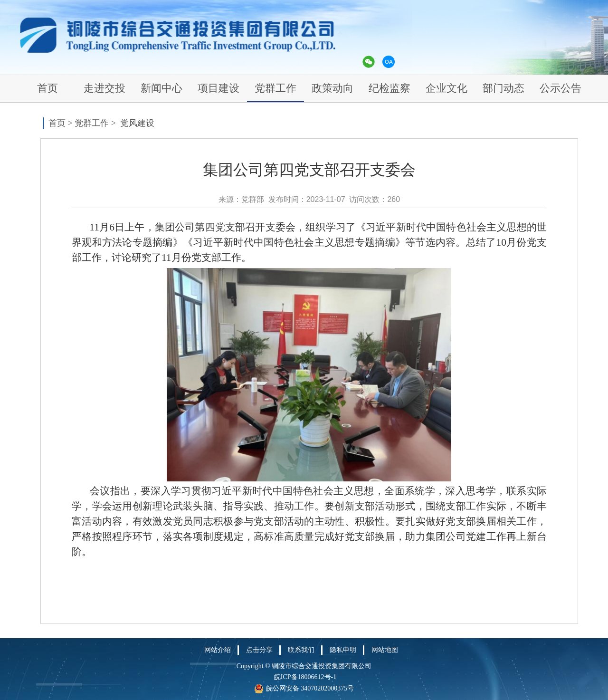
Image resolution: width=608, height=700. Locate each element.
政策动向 (332, 88)
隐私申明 (343, 650)
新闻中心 (161, 88)
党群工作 (275, 88)
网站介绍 (218, 650)
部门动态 (503, 88)
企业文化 (446, 88)
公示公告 (560, 88)
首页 (47, 88)
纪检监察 (389, 88)
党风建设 (137, 123)
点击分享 (259, 650)
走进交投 (104, 88)
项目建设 (218, 88)
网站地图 (385, 650)
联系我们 (301, 650)
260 (394, 199)
